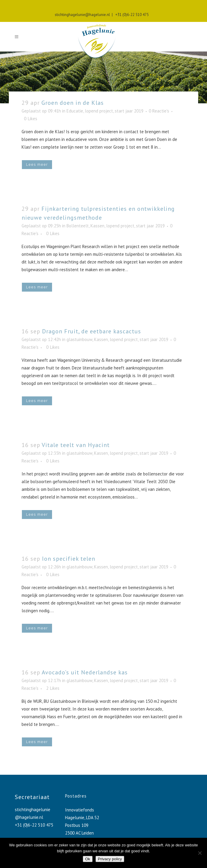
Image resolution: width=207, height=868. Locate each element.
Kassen (97, 226)
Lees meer (37, 164)
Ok (88, 859)
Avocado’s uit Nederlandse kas (85, 672)
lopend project (99, 111)
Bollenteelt (78, 226)
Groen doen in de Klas (73, 103)
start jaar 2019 (129, 111)
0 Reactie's (159, 111)
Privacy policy (110, 859)
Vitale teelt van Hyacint (76, 445)
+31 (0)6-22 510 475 (131, 15)
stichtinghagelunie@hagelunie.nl (82, 15)
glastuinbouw (79, 339)
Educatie (75, 111)
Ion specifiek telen (69, 559)
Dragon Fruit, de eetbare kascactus (92, 331)
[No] (200, 853)
